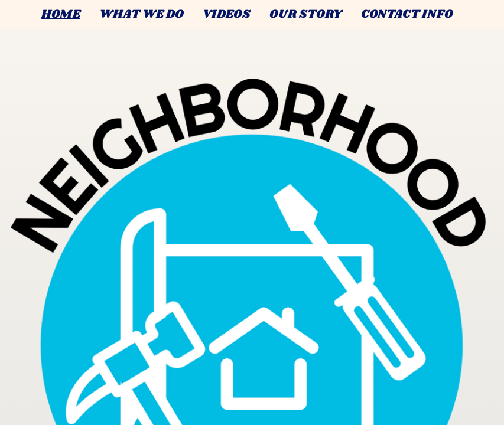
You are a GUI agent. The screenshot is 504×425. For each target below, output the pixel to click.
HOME (61, 14)
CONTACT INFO (407, 14)
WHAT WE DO (142, 14)
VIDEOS (227, 14)
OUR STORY (306, 14)
